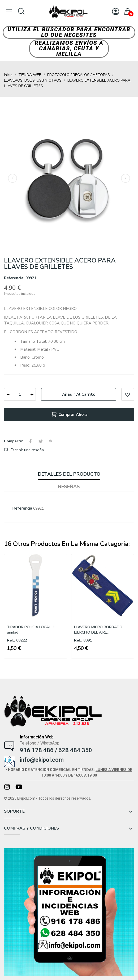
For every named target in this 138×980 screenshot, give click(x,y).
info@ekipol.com (42, 760)
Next (126, 178)
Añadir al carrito (79, 394)
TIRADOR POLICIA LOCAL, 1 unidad (31, 630)
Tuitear (41, 441)
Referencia (22, 508)
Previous (12, 178)
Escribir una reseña (27, 450)
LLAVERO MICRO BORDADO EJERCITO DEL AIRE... (98, 630)
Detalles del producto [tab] (69, 474)
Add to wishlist (128, 394)
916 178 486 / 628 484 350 (56, 750)
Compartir (31, 441)
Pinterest (51, 441)
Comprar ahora (69, 415)
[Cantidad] (20, 394)
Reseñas (69, 487)
